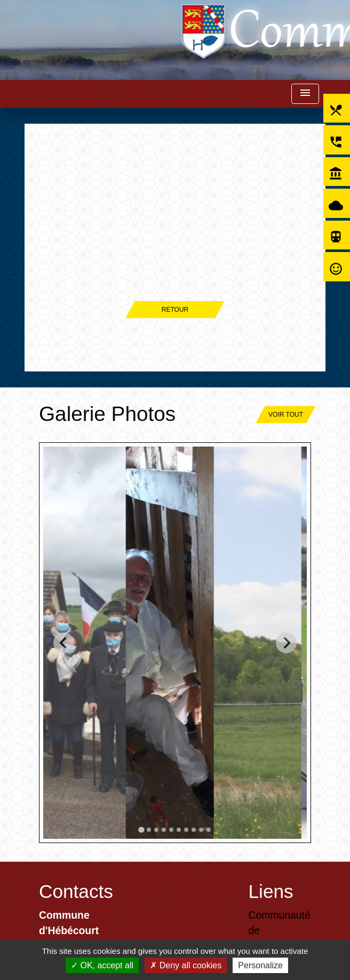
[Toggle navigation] (305, 94)
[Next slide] (286, 643)
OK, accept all (102, 965)
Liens (271, 891)
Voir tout (286, 415)
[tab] (141, 829)
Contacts (70, 891)
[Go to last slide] (64, 643)
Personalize (260, 965)
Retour (175, 310)
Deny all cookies (186, 965)
